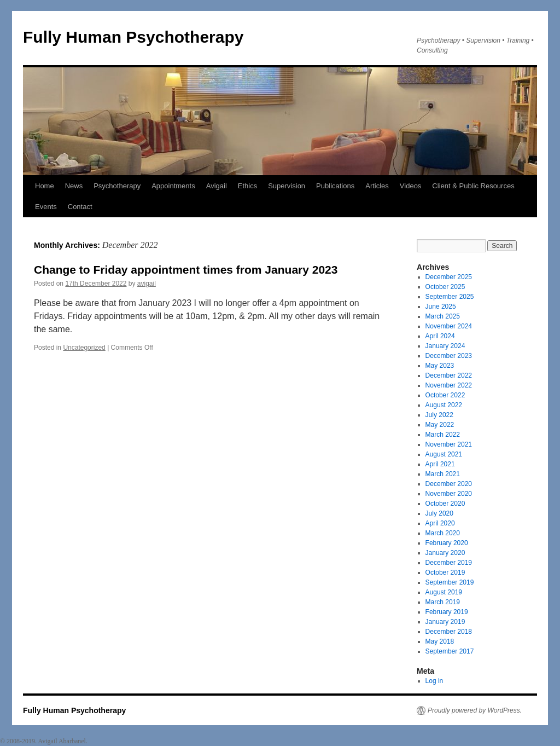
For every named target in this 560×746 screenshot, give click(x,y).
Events (46, 207)
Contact (80, 207)
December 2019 (449, 563)
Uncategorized (84, 348)
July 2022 (439, 415)
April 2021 (440, 464)
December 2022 (449, 375)
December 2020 (449, 484)
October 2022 (445, 395)
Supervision (287, 186)
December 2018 (449, 632)
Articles (377, 186)
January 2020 (445, 553)
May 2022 (440, 425)
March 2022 (443, 435)
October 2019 (445, 572)
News (74, 186)
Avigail (217, 186)
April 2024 (440, 336)
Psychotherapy (117, 186)
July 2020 (439, 513)
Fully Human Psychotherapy (133, 37)
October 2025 (445, 287)
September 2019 (450, 582)
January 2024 (445, 346)
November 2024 (449, 326)
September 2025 (450, 297)
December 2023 (449, 356)
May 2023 (440, 366)
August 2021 (444, 454)
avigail (147, 284)
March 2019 (443, 602)
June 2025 (441, 307)
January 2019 (445, 622)
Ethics (247, 186)
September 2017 (450, 651)
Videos (411, 186)
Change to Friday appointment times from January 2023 (186, 270)
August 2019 (444, 592)
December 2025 (449, 277)
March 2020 (443, 533)
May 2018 (440, 641)
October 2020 (445, 504)
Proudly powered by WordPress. (475, 710)
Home (45, 186)
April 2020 (440, 523)
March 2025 (443, 316)
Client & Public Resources (473, 186)
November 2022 (449, 385)
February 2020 (447, 543)
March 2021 (443, 474)
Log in (434, 681)
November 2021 (449, 444)
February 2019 (447, 612)
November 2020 (449, 494)
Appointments (173, 186)
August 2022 (444, 405)
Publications (335, 186)
